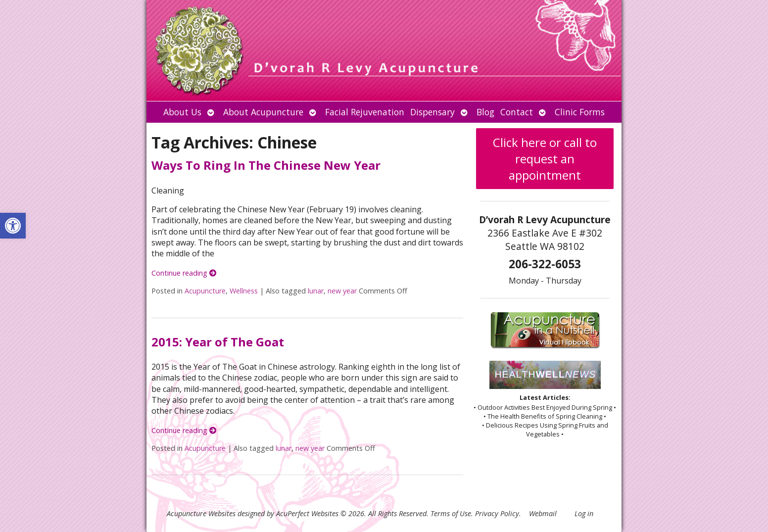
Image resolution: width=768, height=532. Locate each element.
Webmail (543, 513)
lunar (316, 291)
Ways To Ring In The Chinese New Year (266, 165)
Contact (517, 112)
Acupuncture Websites (201, 513)
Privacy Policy (497, 513)
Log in (584, 513)
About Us (182, 112)
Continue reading (184, 273)
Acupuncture (205, 291)
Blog (485, 112)
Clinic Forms (580, 112)
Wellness (244, 291)
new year (342, 291)
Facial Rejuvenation (365, 112)
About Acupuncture (263, 112)
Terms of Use (451, 513)
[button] (13, 226)
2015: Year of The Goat (218, 342)
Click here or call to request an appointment (545, 159)
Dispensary (432, 112)
